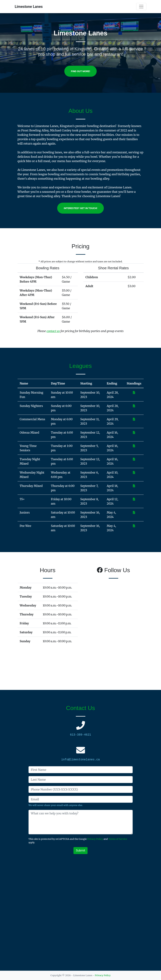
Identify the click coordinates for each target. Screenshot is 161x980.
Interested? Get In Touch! (80, 208)
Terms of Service (118, 839)
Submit (80, 850)
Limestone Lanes (29, 7)
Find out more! (80, 71)
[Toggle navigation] (141, 7)
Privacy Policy (95, 839)
